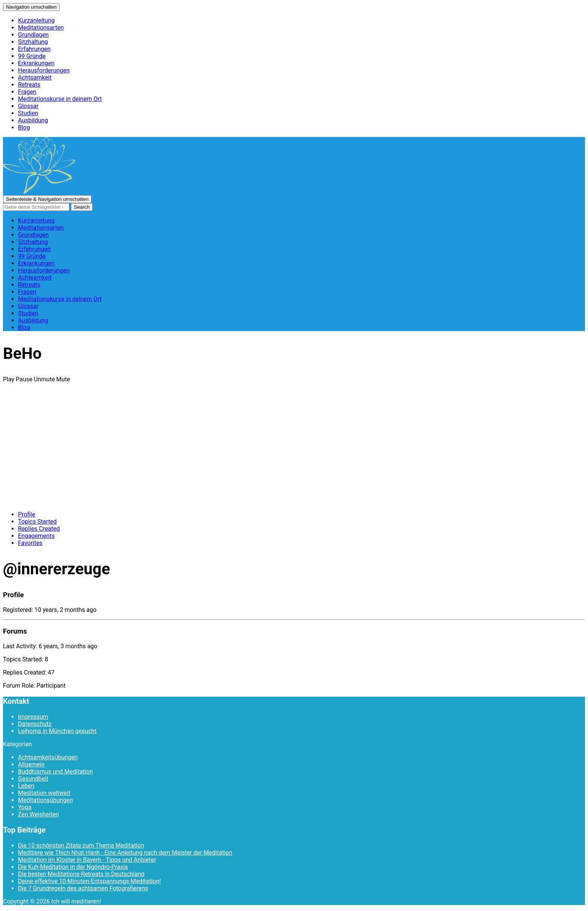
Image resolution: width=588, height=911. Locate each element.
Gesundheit (33, 779)
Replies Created (39, 529)
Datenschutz (35, 724)
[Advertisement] (294, 452)
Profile (27, 514)
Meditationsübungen (45, 800)
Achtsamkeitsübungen (48, 757)
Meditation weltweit (44, 793)
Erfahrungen (34, 49)
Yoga (25, 807)
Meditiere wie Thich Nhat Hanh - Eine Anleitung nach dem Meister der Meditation (125, 853)
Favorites (30, 543)
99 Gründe (32, 56)
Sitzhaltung (33, 42)
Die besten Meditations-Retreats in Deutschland (81, 874)
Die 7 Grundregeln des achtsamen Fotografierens (83, 888)
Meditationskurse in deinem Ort (60, 99)
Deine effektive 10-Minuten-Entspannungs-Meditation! (89, 881)
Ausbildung (33, 120)
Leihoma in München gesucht (57, 731)
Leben (26, 786)
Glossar (28, 106)
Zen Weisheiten (38, 814)
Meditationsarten (41, 28)
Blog (24, 127)
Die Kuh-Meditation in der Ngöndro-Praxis (73, 867)
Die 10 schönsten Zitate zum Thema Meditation (81, 845)
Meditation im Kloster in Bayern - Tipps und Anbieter (87, 860)
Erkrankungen (36, 63)
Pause (24, 379)
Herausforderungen (44, 70)
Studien (28, 113)
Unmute (44, 379)
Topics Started (37, 522)
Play (9, 379)
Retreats (29, 85)
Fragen (27, 92)
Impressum (33, 717)
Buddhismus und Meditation (55, 772)
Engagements (36, 536)
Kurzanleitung (36, 20)
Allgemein (31, 764)
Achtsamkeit (35, 78)
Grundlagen (33, 35)
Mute (63, 379)
